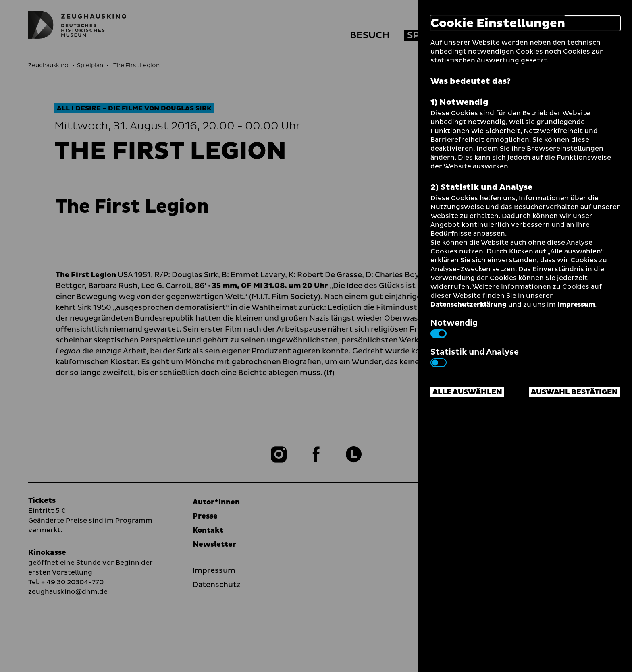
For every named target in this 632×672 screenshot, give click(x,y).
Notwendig (454, 328)
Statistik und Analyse (475, 357)
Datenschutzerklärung (469, 305)
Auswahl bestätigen (574, 392)
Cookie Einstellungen (498, 23)
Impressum (576, 305)
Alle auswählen (467, 392)
